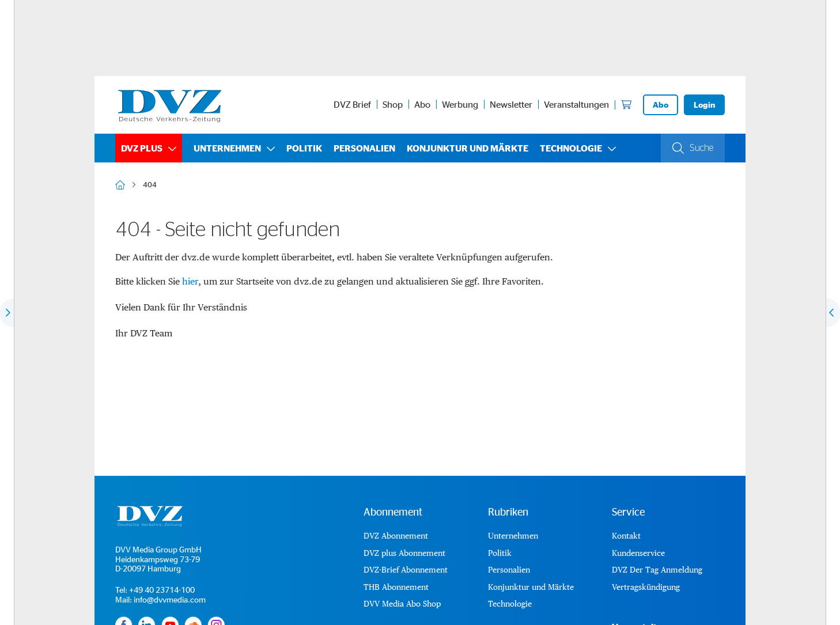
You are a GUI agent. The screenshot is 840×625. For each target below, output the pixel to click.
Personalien (364, 148)
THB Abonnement (396, 587)
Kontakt (626, 536)
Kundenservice (638, 553)
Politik (304, 148)
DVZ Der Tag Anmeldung (657, 570)
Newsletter (511, 104)
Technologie (571, 148)
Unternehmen (227, 148)
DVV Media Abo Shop (402, 604)
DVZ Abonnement (396, 536)
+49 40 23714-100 (162, 590)
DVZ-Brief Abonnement (406, 570)
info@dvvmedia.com (170, 599)
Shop (393, 104)
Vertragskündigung (646, 587)
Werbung (460, 104)
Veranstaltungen (576, 104)
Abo (422, 104)
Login (704, 105)
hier (190, 281)
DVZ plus (142, 148)
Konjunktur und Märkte (468, 148)
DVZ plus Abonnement (404, 553)
